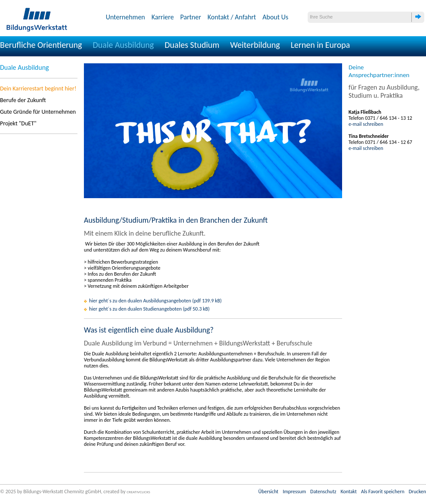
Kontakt (349, 492)
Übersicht (268, 492)
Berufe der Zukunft (23, 100)
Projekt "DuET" (18, 123)
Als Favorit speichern (383, 492)
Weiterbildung (255, 45)
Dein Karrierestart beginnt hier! (38, 89)
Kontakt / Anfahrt (232, 17)
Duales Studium (192, 45)
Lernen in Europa (320, 45)
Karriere (163, 17)
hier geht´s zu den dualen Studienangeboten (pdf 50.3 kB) (149, 309)
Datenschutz (323, 492)
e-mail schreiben (366, 124)
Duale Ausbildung (123, 45)
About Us (275, 17)
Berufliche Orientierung (41, 45)
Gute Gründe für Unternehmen (38, 112)
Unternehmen (125, 17)
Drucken (417, 492)
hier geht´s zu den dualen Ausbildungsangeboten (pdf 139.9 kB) (155, 301)
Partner (191, 17)
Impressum (294, 492)
